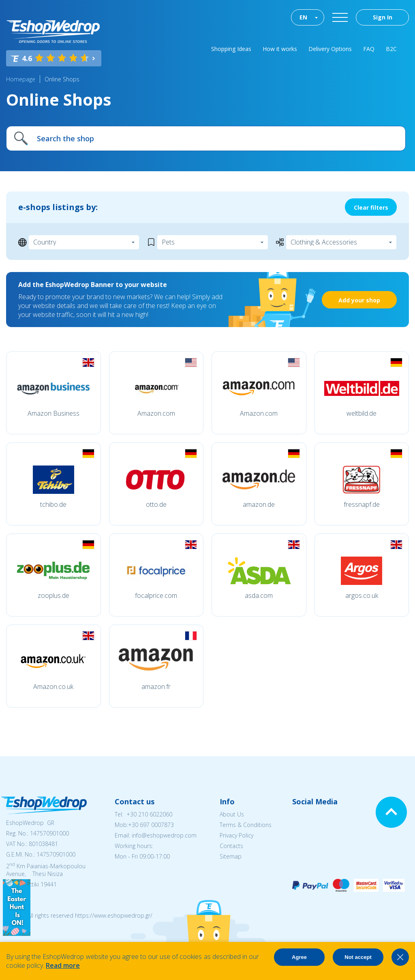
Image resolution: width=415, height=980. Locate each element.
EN (303, 17)
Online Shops (62, 79)
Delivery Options (330, 49)
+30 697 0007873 (151, 825)
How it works (280, 49)
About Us (232, 814)
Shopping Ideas (231, 49)
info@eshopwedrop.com (164, 835)
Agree (299, 957)
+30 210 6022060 (149, 814)
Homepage (21, 79)
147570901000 (49, 833)
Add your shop (359, 300)
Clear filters (371, 207)
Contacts (231, 846)
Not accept (358, 957)
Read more (63, 965)
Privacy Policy (236, 835)
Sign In (383, 17)
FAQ (369, 49)
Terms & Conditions (246, 825)
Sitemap (231, 856)
